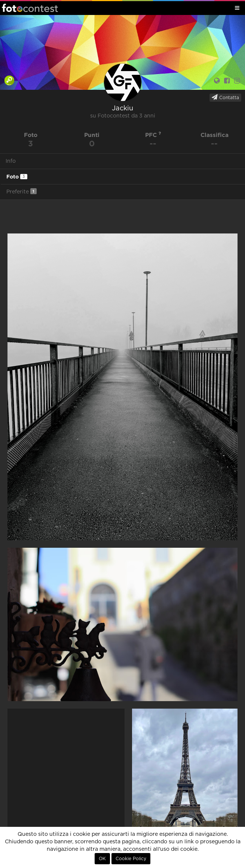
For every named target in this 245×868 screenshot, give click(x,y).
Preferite (22, 191)
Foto (17, 177)
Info (11, 161)
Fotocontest (30, 8)
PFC (153, 135)
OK (102, 859)
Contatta (225, 97)
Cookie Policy (131, 859)
